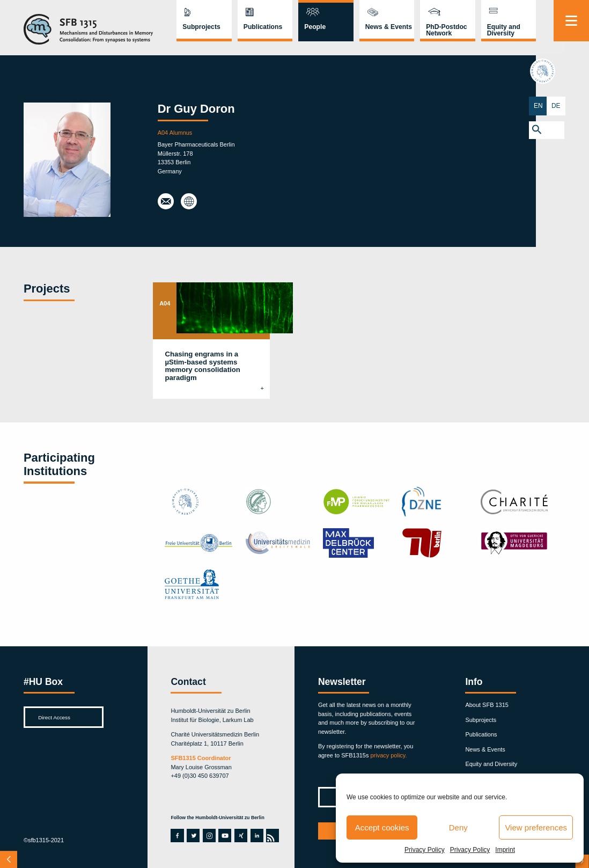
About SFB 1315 (487, 705)
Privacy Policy (425, 850)
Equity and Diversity (504, 30)
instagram (209, 835)
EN (562, 105)
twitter (193, 835)
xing (240, 835)
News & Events (389, 27)
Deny (458, 827)
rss (271, 835)
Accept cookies (382, 827)
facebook (176, 835)
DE (580, 105)
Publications (263, 27)
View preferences (536, 827)
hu (571, 73)
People (315, 27)
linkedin (256, 835)
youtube (224, 835)
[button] (571, 129)
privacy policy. (388, 755)
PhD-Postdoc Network (446, 30)
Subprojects (201, 27)
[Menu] (571, 21)
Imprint (505, 850)
